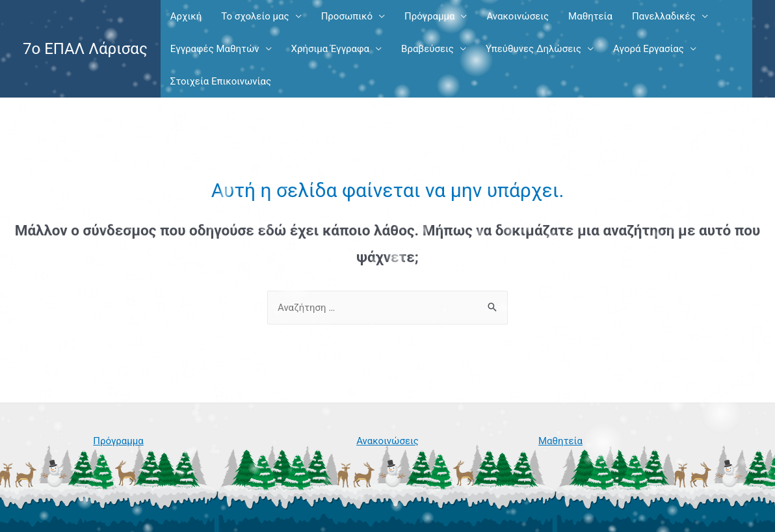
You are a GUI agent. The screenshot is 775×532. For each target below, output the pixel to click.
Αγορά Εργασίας (649, 49)
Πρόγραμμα (429, 16)
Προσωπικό (347, 16)
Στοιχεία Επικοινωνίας (221, 81)
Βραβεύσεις (427, 49)
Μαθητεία (590, 16)
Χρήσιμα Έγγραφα (330, 49)
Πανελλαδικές (664, 16)
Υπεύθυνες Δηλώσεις (533, 49)
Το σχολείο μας (255, 16)
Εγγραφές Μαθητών (215, 49)
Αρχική (186, 16)
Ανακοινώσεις (518, 16)
